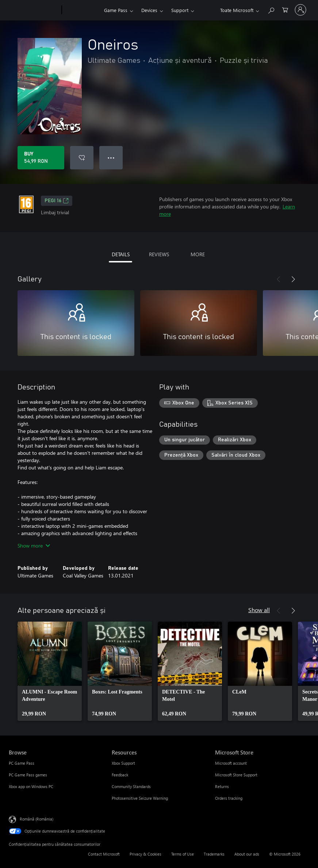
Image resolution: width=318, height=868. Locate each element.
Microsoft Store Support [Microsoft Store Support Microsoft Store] (236, 775)
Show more (34, 546)
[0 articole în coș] (285, 9)
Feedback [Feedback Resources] (120, 775)
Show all (259, 610)
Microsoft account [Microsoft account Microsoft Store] (231, 763)
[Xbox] (82, 10)
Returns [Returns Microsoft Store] (222, 786)
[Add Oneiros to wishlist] (82, 158)
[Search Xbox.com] (271, 9)
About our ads (247, 854)
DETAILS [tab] (121, 254)
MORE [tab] (198, 254)
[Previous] (279, 279)
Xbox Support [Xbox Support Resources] (123, 763)
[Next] (293, 279)
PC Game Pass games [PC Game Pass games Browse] (28, 775)
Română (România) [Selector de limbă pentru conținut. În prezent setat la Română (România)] (37, 819)
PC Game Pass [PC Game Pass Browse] (22, 763)
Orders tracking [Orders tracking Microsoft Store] (229, 798)
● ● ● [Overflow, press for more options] (111, 158)
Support (180, 10)
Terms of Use (183, 854)
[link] (50, 671)
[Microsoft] (34, 10)
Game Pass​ (116, 10)
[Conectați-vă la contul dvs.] (300, 10)
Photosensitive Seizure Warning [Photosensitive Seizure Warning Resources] (140, 798)
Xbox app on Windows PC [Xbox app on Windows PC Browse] (31, 786)
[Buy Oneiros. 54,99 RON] (41, 158)
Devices (149, 10)
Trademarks (214, 854)
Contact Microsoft (104, 854)
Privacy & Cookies (145, 854)
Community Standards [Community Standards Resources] (131, 786)
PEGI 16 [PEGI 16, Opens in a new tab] (57, 201)
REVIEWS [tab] (159, 254)
